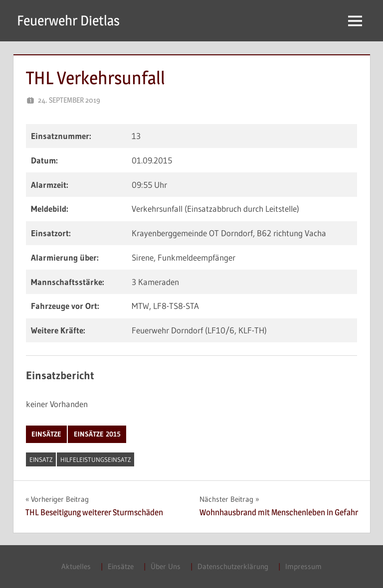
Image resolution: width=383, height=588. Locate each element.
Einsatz (41, 459)
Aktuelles (76, 566)
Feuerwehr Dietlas (68, 20)
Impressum (303, 566)
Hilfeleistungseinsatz (96, 459)
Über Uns (166, 566)
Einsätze (46, 434)
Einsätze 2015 (97, 434)
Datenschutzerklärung (233, 566)
